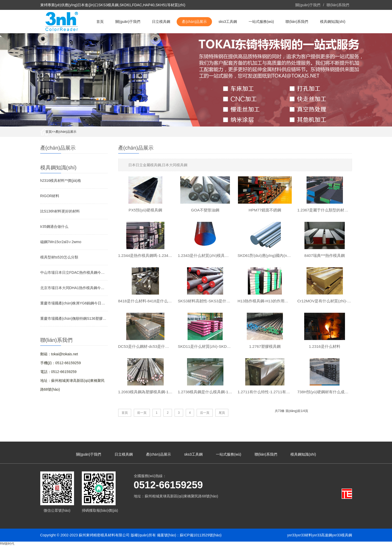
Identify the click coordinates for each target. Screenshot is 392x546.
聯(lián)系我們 (338, 5)
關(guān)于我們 (308, 5)
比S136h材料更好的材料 (60, 211)
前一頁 (142, 413)
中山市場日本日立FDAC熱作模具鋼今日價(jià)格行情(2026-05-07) (74, 272)
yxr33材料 (304, 535)
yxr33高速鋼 (322, 535)
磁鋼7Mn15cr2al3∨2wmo (61, 242)
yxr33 (292, 535)
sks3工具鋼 (228, 22)
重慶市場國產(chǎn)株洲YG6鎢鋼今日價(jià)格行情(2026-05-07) (74, 303)
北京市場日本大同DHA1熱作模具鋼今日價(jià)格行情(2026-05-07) (74, 288)
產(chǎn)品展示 (194, 22)
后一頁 (205, 413)
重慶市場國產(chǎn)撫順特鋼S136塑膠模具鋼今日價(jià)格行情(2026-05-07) (74, 318)
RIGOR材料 (50, 196)
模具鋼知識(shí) (333, 22)
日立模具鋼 (161, 22)
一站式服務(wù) (261, 22)
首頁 (100, 22)
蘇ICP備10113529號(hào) (201, 535)
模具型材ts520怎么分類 (59, 257)
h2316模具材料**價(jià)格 (61, 181)
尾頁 (222, 413)
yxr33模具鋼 (342, 535)
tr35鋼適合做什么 (54, 227)
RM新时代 (7, 544)
